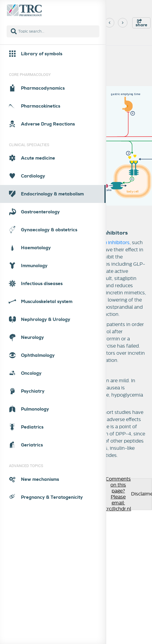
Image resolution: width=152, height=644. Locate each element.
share (141, 23)
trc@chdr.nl (118, 509)
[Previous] (110, 23)
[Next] (123, 23)
